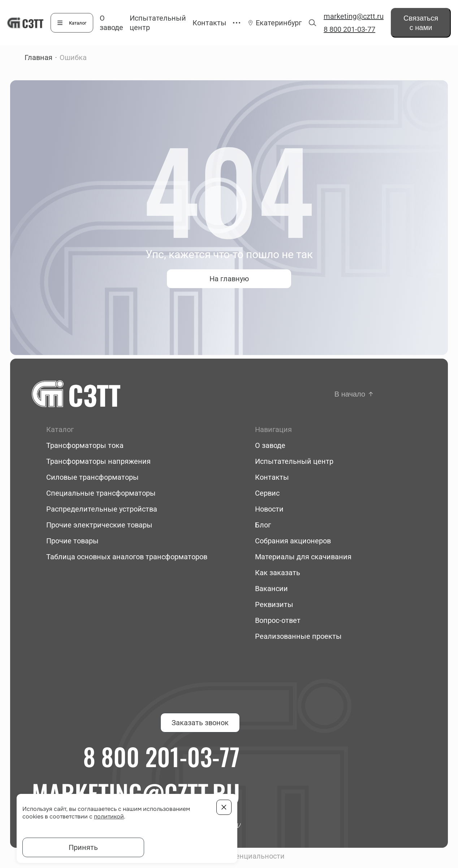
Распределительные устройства (102, 509)
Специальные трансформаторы (101, 493)
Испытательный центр (294, 461)
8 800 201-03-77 (349, 29)
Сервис (267, 493)
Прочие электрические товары (99, 525)
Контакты (209, 23)
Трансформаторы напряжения (98, 461)
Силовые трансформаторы (92, 477)
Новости (269, 509)
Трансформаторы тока (85, 445)
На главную (229, 279)
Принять (83, 847)
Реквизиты (274, 604)
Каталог (78, 23)
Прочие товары (72, 541)
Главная (38, 57)
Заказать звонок (200, 723)
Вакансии (271, 589)
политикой (109, 816)
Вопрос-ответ (278, 620)
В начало (350, 394)
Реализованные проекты (298, 636)
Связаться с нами (421, 23)
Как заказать (278, 573)
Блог (263, 525)
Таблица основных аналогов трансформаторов (127, 557)
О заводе (270, 445)
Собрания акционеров (293, 541)
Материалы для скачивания (303, 557)
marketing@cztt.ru (354, 16)
